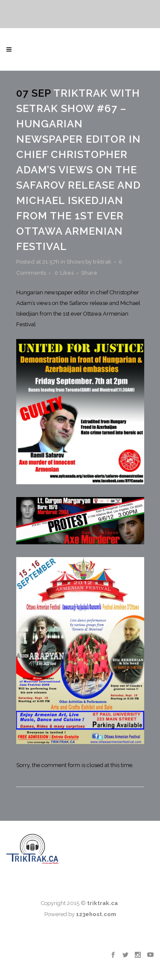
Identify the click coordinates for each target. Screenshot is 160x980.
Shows (75, 262)
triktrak (102, 262)
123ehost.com (96, 914)
